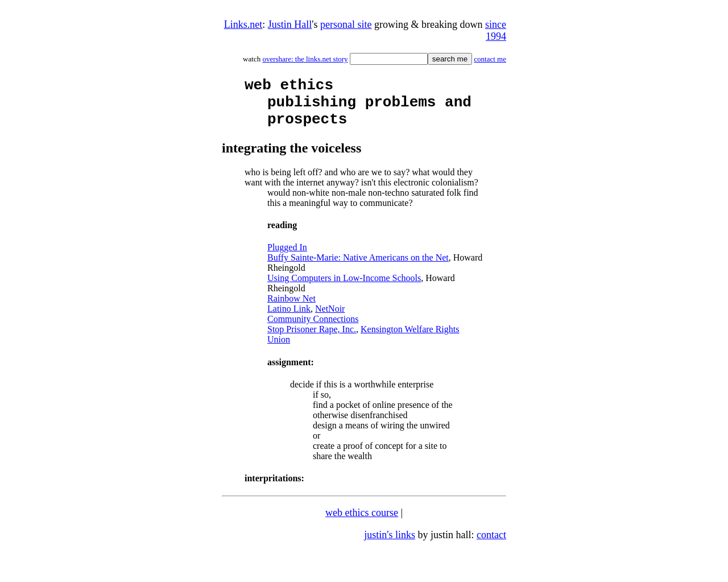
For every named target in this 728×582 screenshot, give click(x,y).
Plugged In (287, 257)
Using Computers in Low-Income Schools (344, 288)
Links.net (243, 24)
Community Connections (313, 329)
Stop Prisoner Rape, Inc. (312, 339)
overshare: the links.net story (305, 59)
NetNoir (330, 319)
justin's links (390, 545)
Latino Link (289, 319)
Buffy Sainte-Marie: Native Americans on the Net (358, 268)
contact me (490, 59)
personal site (346, 24)
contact (491, 545)
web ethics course (362, 523)
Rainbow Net (291, 309)
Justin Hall (290, 24)
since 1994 (496, 30)
